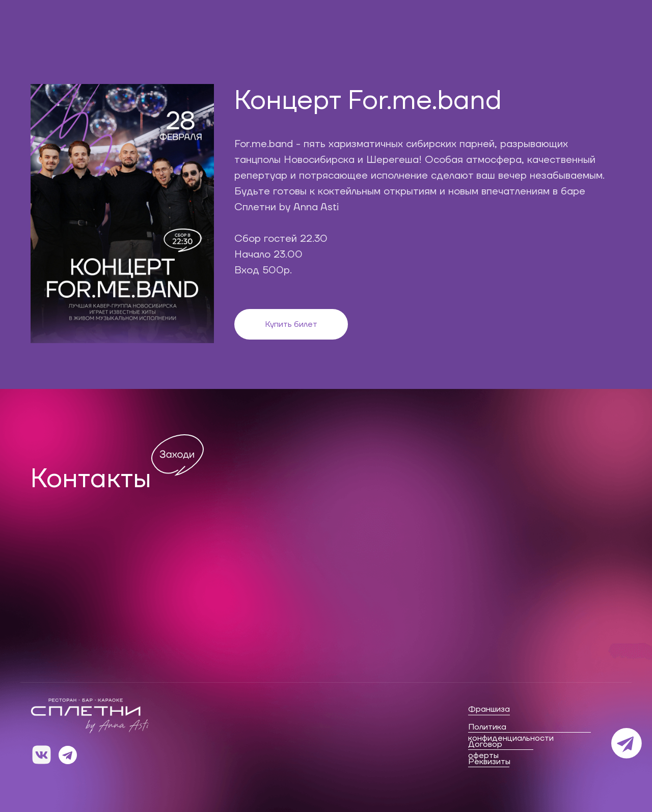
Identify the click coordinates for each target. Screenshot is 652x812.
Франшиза (489, 709)
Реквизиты (489, 762)
